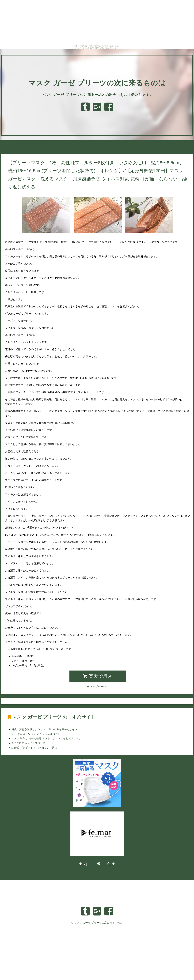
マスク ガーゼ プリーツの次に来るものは (97, 83)
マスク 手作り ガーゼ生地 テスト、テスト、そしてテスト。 (47, 738)
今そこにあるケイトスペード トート (33, 743)
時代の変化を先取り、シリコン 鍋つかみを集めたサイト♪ (45, 729)
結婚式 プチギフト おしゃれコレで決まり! (36, 748)
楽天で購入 (98, 676)
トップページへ (12, 149)
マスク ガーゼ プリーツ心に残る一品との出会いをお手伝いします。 (97, 95)
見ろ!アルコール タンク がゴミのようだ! (35, 734)
